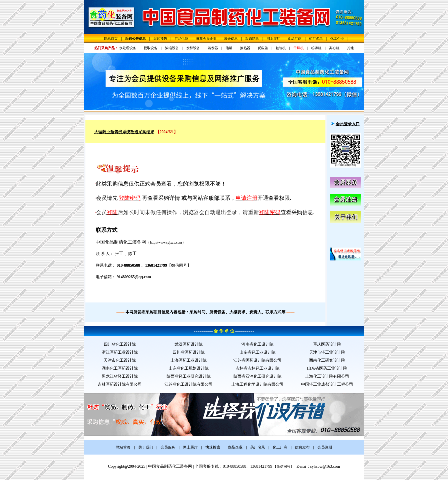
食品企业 (235, 447)
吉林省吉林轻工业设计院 (257, 368)
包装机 (281, 48)
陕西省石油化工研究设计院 (257, 376)
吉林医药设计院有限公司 (120, 384)
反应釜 (263, 48)
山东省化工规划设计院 (189, 368)
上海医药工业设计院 (189, 360)
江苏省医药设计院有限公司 (257, 360)
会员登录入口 (348, 124)
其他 (350, 48)
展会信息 (231, 39)
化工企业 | (339, 39)
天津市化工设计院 (120, 360)
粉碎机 (316, 48)
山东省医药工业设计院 (327, 368)
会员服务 (168, 447)
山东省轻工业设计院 (257, 352)
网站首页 (111, 39)
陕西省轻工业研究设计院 (189, 376)
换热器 (245, 48)
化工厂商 (280, 447)
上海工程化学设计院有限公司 (257, 384)
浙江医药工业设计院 (120, 352)
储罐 (229, 48)
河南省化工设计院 (257, 344)
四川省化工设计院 (120, 344)
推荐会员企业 (206, 39)
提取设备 (151, 48)
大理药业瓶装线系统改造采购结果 (124, 132)
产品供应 (181, 39)
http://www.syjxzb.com (166, 242)
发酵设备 (193, 48)
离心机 (334, 48)
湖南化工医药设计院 (120, 368)
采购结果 (252, 39)
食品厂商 (295, 39)
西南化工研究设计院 (327, 360)
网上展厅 (273, 39)
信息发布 (302, 447)
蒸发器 (213, 48)
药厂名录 (316, 39)
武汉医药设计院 (189, 344)
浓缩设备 (172, 48)
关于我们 (146, 447)
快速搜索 (213, 447)
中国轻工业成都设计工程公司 (327, 384)
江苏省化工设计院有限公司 (189, 384)
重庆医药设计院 (327, 344)
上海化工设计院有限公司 (327, 376)
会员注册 (325, 447)
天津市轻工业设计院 (327, 352)
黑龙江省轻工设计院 (120, 376)
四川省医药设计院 (189, 352)
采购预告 (160, 39)
